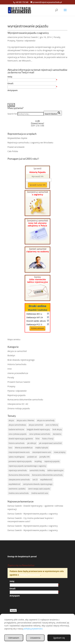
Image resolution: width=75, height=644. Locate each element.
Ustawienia (35, 638)
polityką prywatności (33, 629)
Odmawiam (14, 638)
